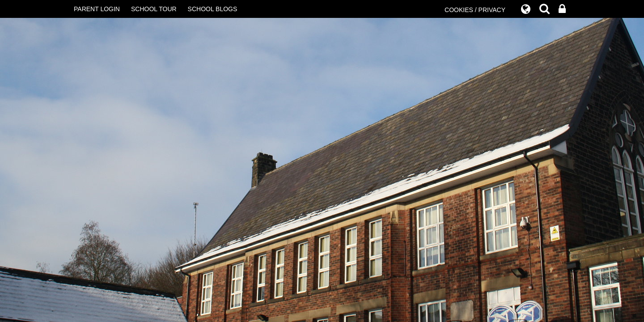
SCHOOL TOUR (154, 9)
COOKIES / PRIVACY (475, 10)
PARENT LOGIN (97, 9)
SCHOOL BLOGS (213, 9)
